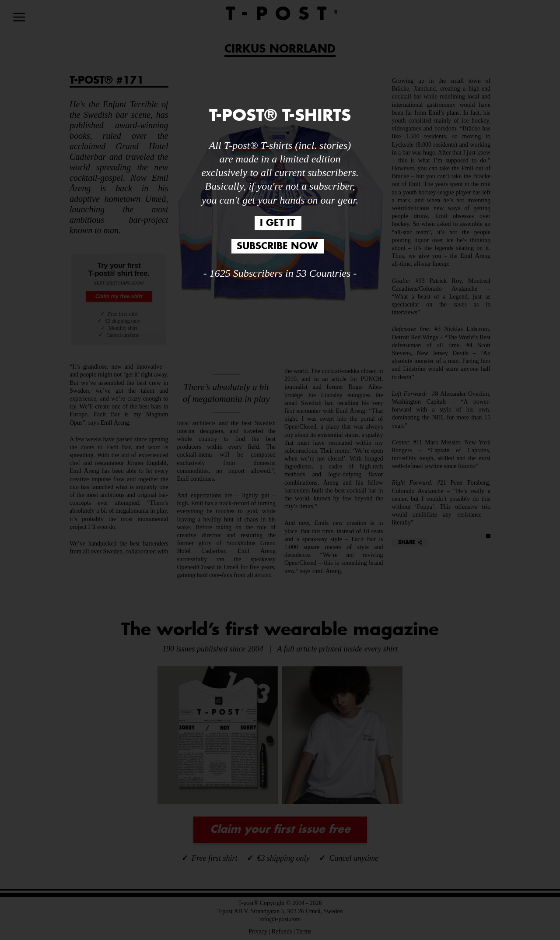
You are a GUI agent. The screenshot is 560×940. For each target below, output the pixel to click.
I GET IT (277, 223)
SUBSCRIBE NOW (277, 246)
